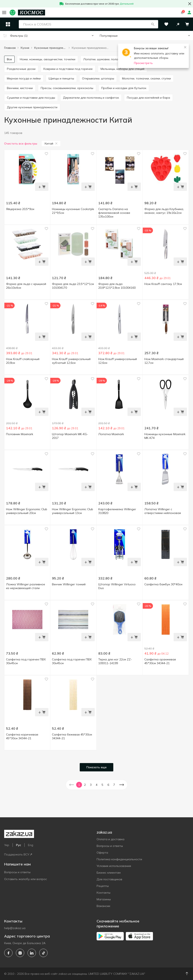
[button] (153, 24)
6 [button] (108, 785)
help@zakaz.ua (15, 928)
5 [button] (102, 785)
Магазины (104, 899)
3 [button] (91, 785)
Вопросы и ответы (17, 872)
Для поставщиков (109, 879)
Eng (31, 845)
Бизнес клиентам (109, 873)
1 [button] (79, 785)
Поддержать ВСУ (18, 854)
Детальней (127, 4)
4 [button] (97, 785)
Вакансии (103, 906)
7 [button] (114, 785)
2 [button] (85, 785)
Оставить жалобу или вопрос (26, 879)
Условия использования (114, 866)
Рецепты (103, 886)
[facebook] (8, 953)
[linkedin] (32, 953)
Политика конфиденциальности (119, 859)
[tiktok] (43, 953)
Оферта (102, 853)
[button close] (190, 4)
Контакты (103, 893)
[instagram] (20, 953)
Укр (7, 845)
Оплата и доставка (110, 839)
